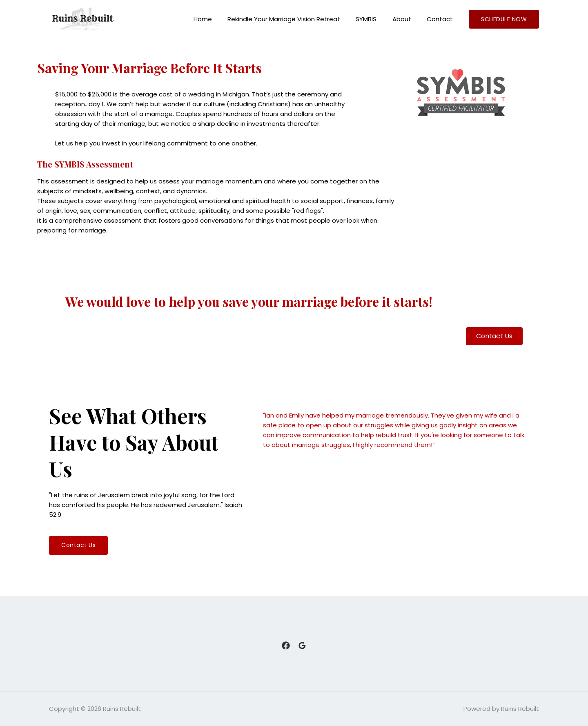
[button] (78, 545)
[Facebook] (286, 646)
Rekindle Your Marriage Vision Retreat (296, 19)
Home (218, 19)
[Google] (302, 646)
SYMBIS (375, 19)
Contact (441, 19)
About (407, 19)
